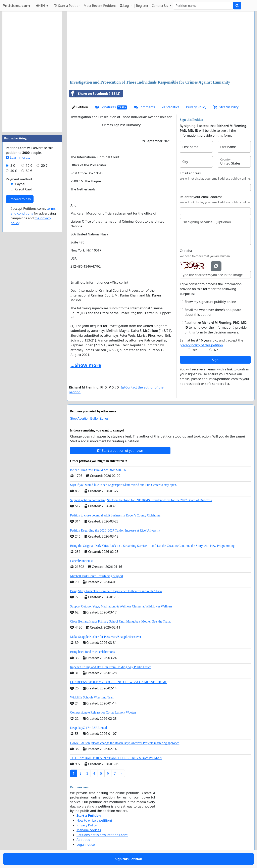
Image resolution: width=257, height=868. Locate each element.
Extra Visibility (226, 107)
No (216, 350)
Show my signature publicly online (210, 302)
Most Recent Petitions (100, 6)
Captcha (186, 251)
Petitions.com (16, 6)
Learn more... (18, 157)
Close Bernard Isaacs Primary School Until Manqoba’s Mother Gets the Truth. (120, 621)
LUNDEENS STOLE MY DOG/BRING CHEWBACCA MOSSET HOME (119, 682)
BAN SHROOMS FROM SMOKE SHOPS (98, 470)
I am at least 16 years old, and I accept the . (211, 343)
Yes (195, 350)
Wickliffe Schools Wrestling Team (92, 697)
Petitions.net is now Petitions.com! (102, 835)
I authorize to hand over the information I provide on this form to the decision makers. (216, 327)
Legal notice (86, 844)
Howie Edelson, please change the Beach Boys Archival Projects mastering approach (125, 743)
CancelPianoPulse (82, 561)
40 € (14, 171)
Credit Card (24, 189)
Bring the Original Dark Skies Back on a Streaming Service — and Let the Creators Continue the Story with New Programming (152, 546)
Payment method (19, 179)
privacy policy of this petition (201, 345)
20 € (44, 166)
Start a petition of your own (120, 451)
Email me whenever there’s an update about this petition (213, 312)
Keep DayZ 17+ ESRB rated (88, 728)
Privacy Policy (196, 107)
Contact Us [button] (160, 6)
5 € (13, 166)
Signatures (111, 107)
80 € (29, 171)
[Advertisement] (161, 46)
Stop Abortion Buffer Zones (89, 419)
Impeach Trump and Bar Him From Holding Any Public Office (111, 667)
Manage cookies (89, 830)
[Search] (203, 6)
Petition (80, 107)
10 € (29, 166)
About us (83, 840)
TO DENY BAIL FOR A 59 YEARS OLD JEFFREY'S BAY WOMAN (116, 758)
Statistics (171, 107)
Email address (190, 173)
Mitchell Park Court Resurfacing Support (97, 576)
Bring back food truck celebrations (92, 652)
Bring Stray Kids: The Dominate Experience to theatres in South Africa (116, 591)
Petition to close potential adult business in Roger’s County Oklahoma (115, 515)
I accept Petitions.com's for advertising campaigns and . (33, 216)
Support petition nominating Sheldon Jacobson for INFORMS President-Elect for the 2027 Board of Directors (141, 500)
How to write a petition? (94, 820)
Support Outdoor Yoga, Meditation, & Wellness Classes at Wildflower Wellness (121, 606)
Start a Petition (67, 6)
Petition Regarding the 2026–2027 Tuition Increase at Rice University (115, 530)
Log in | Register (134, 6)
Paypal (20, 184)
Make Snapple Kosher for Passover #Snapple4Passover (106, 637)
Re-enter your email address (201, 197)
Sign (215, 360)
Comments (145, 107)
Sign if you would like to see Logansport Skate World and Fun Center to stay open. (123, 485)
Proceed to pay (20, 199)
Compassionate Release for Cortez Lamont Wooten (103, 712)
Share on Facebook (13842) (95, 94)
